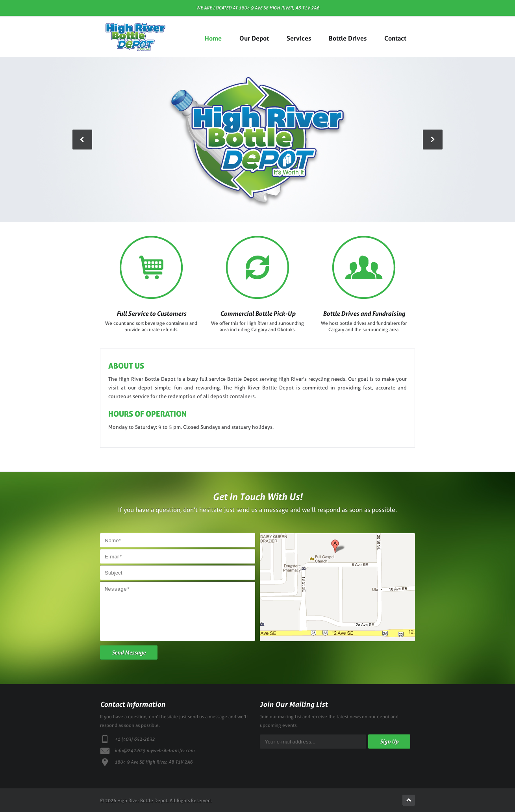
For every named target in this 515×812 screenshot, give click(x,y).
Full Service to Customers (151, 314)
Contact (395, 38)
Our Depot (254, 38)
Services (299, 38)
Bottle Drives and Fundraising (364, 314)
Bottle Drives (348, 38)
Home (213, 38)
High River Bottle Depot (135, 37)
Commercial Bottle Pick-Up (258, 314)
